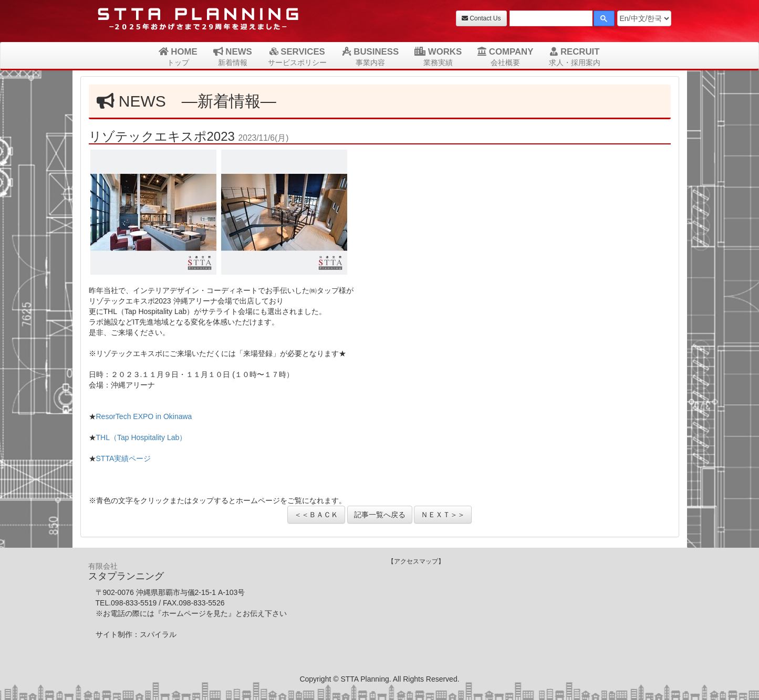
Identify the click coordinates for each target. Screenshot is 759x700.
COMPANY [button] (505, 57)
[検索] (550, 20)
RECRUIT (575, 57)
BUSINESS (371, 57)
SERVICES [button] (297, 57)
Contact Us (481, 18)
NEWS (233, 57)
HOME (178, 57)
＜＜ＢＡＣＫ (316, 515)
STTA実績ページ (124, 458)
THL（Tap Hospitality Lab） (142, 437)
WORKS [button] (438, 57)
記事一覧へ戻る (380, 515)
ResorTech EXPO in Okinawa (144, 416)
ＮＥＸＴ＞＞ (443, 515)
